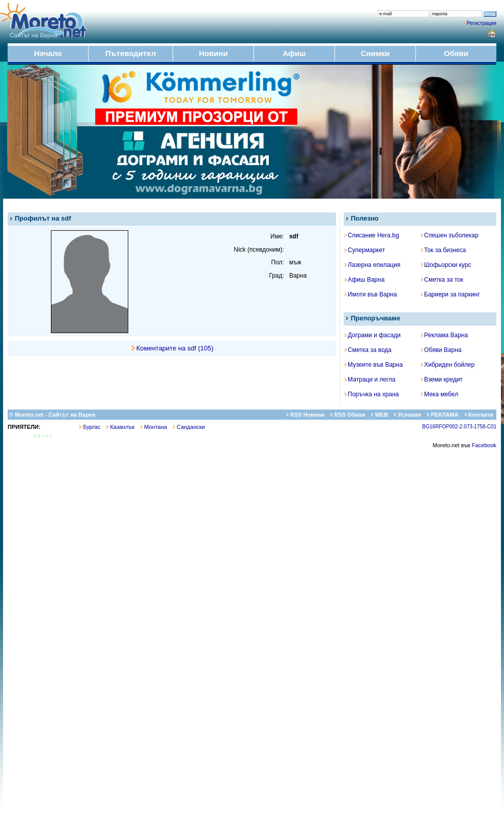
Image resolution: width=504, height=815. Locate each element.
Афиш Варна (365, 280)
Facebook (484, 445)
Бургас (90, 427)
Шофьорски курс (446, 265)
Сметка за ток (442, 280)
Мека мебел (440, 394)
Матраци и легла (370, 379)
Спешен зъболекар (450, 235)
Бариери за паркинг (451, 294)
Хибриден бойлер (448, 365)
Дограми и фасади (373, 335)
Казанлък (120, 427)
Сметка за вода (368, 350)
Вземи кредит (442, 379)
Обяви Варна (441, 350)
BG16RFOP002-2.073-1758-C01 (459, 427)
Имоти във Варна (371, 294)
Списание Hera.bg (372, 235)
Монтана (154, 427)
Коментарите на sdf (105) (175, 348)
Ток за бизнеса (443, 250)
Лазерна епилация (372, 265)
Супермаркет (365, 250)
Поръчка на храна (372, 394)
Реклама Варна (444, 335)
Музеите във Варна (374, 365)
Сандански (189, 427)
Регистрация (482, 23)
